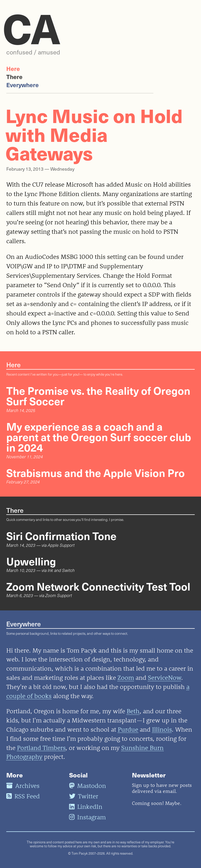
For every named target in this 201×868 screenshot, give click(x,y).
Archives (23, 786)
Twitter (84, 796)
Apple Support (61, 545)
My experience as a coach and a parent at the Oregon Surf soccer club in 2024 (99, 437)
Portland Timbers (41, 748)
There (14, 77)
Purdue (128, 729)
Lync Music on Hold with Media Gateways (94, 134)
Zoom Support (59, 595)
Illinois (162, 729)
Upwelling (31, 561)
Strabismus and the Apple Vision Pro (96, 472)
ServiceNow (164, 677)
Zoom (126, 677)
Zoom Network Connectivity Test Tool (98, 586)
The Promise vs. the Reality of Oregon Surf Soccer (98, 396)
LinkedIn (86, 806)
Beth (133, 711)
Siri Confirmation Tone (61, 536)
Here (13, 68)
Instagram (87, 817)
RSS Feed (23, 796)
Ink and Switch (61, 570)
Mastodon (88, 786)
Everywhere (23, 85)
